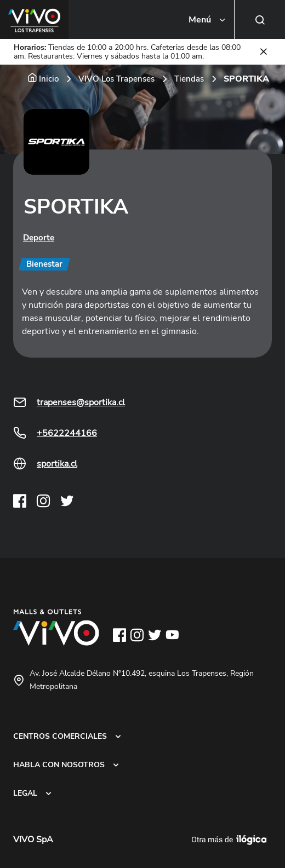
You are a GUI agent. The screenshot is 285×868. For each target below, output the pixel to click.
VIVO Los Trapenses (116, 79)
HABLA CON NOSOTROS (59, 764)
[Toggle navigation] (208, 20)
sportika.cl (57, 464)
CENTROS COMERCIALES (60, 736)
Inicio (49, 79)
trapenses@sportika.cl (81, 403)
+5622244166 (67, 433)
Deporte (39, 238)
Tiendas (189, 79)
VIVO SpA (33, 840)
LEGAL (25, 793)
